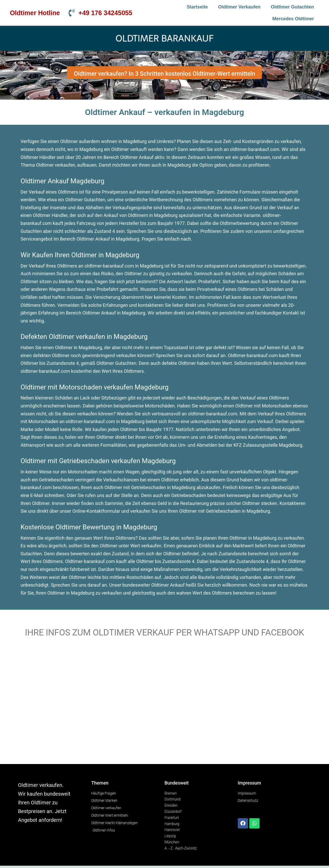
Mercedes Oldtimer (293, 19)
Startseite (197, 7)
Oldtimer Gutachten (293, 7)
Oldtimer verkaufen (239, 7)
